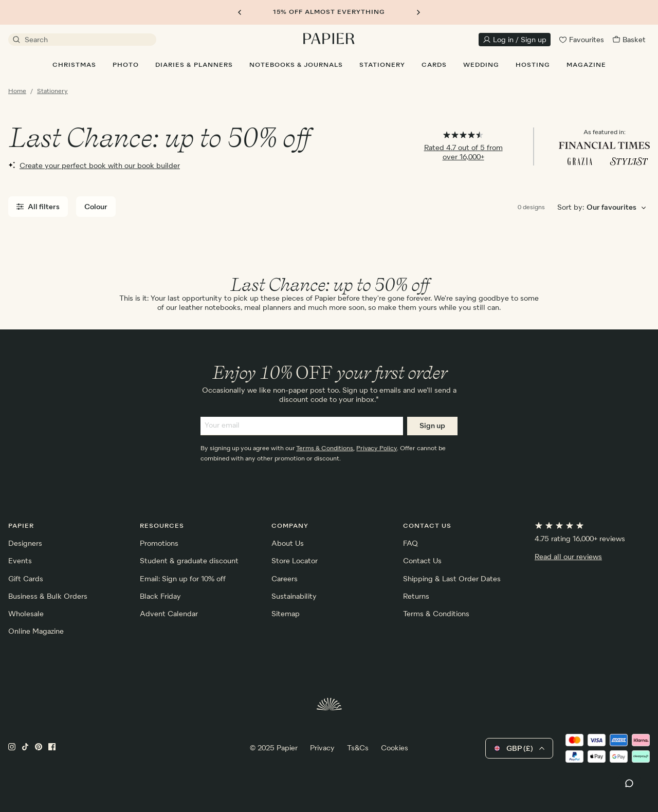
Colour (96, 207)
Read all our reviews (568, 557)
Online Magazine (36, 632)
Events (20, 561)
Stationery (52, 91)
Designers (25, 544)
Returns (416, 597)
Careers (285, 579)
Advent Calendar (169, 614)
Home (17, 91)
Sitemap (286, 614)
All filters (38, 207)
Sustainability (294, 597)
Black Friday (160, 597)
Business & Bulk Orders (48, 597)
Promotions (159, 544)
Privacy (322, 748)
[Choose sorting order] (618, 208)
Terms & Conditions (325, 449)
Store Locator (295, 561)
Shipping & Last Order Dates (452, 579)
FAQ (410, 544)
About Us (288, 544)
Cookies (395, 748)
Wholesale (26, 614)
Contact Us (422, 561)
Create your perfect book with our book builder (94, 165)
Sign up (432, 426)
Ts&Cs (358, 748)
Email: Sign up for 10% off (183, 579)
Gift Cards (26, 579)
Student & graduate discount (189, 561)
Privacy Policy (377, 449)
